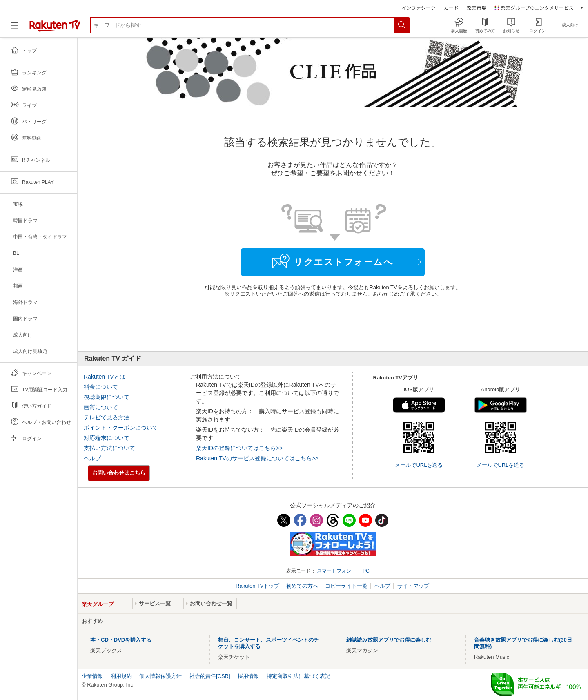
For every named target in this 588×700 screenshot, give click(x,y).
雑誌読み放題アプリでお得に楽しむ (389, 640)
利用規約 (121, 676)
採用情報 (248, 676)
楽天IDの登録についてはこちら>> (239, 448)
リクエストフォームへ (333, 261)
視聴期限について (107, 397)
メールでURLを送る (419, 465)
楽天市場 (477, 8)
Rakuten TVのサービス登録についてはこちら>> (257, 458)
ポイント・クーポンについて (121, 428)
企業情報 (92, 676)
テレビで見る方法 (107, 417)
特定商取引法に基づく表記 (298, 676)
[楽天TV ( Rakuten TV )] (55, 28)
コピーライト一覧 (346, 586)
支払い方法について (109, 448)
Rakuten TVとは (105, 377)
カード (451, 8)
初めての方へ (302, 586)
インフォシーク (419, 8)
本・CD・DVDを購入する (121, 640)
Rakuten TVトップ (258, 586)
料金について (101, 387)
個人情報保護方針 (160, 676)
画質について (101, 407)
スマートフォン (334, 571)
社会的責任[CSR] (210, 676)
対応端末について (107, 438)
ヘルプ (92, 458)
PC (366, 571)
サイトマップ (413, 586)
